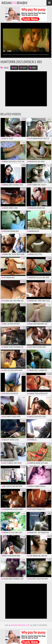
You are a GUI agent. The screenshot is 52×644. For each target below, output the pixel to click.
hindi (33, 68)
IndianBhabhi (14, 3)
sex (14, 68)
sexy (23, 68)
